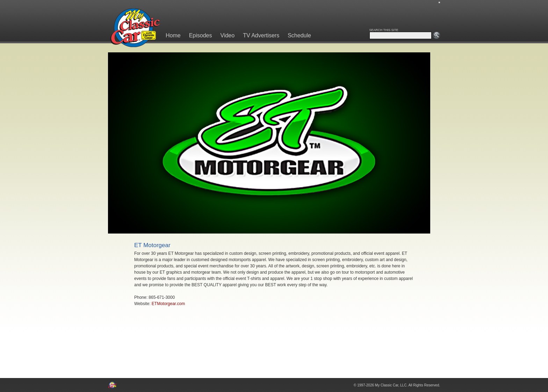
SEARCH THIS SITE (384, 30)
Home (173, 35)
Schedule (299, 35)
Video (228, 35)
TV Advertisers (261, 35)
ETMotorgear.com (168, 304)
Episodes (201, 35)
